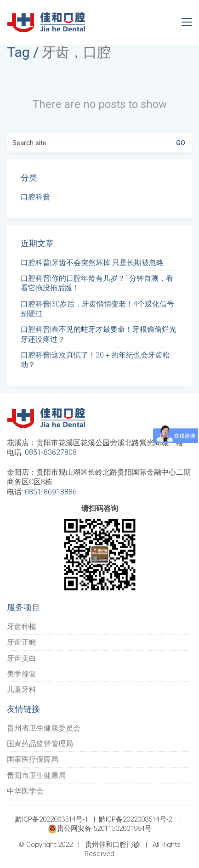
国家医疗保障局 (33, 759)
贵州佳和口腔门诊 (113, 845)
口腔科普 (35, 197)
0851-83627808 (51, 452)
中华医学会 (25, 791)
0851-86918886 (51, 492)
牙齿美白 (22, 658)
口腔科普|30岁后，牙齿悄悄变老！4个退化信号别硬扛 (97, 309)
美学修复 (22, 674)
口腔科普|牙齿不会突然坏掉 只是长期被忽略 (92, 263)
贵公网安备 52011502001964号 (100, 829)
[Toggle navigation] (187, 22)
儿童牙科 (22, 689)
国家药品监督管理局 (40, 744)
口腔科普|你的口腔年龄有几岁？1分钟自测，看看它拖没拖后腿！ (97, 283)
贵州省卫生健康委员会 (44, 728)
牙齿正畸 (22, 642)
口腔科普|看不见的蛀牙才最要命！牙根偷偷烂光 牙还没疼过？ (99, 334)
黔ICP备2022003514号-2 (135, 819)
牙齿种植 (22, 627)
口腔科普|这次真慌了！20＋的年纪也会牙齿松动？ (95, 360)
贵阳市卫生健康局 (36, 775)
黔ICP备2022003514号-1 (52, 819)
